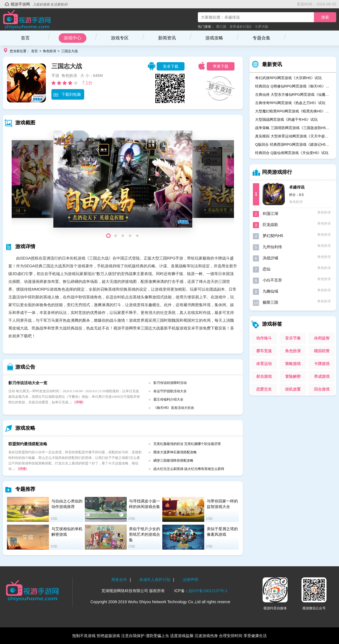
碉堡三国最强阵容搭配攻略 (173, 461)
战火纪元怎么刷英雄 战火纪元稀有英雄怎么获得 (189, 469)
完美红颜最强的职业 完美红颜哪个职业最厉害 (187, 444)
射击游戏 (264, 376)
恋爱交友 (264, 389)
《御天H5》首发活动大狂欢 (174, 408)
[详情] (79, 402)
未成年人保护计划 (155, 580)
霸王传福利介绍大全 (168, 399)
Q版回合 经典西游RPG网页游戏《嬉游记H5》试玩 (293, 144)
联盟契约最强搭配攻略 (28, 444)
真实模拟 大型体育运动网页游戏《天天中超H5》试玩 (293, 136)
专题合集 (261, 38)
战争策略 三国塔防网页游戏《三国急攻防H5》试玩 (293, 128)
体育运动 (264, 364)
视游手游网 (20, 4)
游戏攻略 (214, 38)
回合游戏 (322, 389)
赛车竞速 (264, 351)
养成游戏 (322, 376)
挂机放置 (293, 389)
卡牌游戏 (322, 364)
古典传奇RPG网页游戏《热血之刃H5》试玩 (290, 103)
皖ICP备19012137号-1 (208, 591)
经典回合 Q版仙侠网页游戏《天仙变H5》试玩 (292, 153)
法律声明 (190, 580)
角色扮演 (49, 51)
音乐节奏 (293, 338)
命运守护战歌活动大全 (170, 391)
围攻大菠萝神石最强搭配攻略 (175, 452)
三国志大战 (69, 51)
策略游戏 (293, 364)
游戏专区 (120, 38)
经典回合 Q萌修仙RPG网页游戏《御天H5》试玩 (293, 86)
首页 (25, 38)
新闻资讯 (167, 38)
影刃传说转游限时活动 (170, 383)
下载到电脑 (67, 94)
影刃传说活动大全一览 (28, 383)
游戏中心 (73, 38)
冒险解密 (293, 376)
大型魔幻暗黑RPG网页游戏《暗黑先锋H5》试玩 (293, 111)
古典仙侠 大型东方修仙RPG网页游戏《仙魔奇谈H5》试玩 (293, 95)
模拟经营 (322, 351)
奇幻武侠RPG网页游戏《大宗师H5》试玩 (288, 78)
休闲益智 (322, 338)
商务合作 (119, 580)
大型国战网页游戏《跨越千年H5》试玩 (286, 120)
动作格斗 (264, 338)
